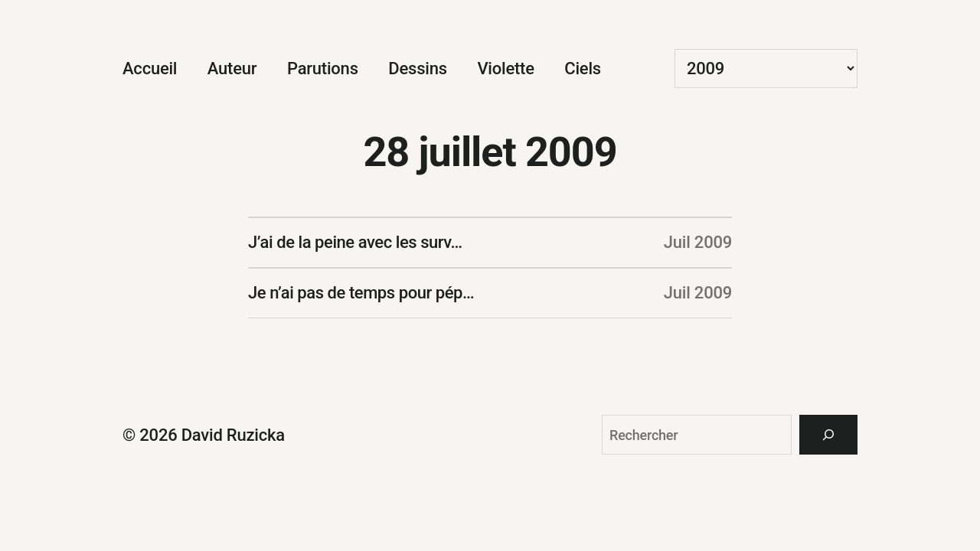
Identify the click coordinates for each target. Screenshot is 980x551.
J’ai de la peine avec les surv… (355, 242)
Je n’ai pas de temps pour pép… (361, 293)
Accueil (150, 68)
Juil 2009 (698, 242)
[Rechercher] (828, 435)
